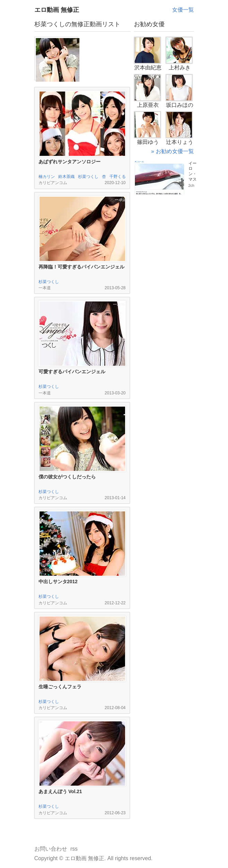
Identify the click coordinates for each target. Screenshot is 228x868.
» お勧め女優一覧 (172, 151)
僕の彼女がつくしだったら (67, 477)
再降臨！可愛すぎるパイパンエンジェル (81, 267)
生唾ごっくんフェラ (60, 687)
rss (74, 849)
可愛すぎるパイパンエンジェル (72, 372)
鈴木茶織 (66, 177)
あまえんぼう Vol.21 (60, 791)
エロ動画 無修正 (57, 10)
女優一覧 (183, 10)
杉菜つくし (88, 177)
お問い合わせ (51, 849)
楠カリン (47, 177)
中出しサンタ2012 (58, 582)
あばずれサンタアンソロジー (70, 162)
